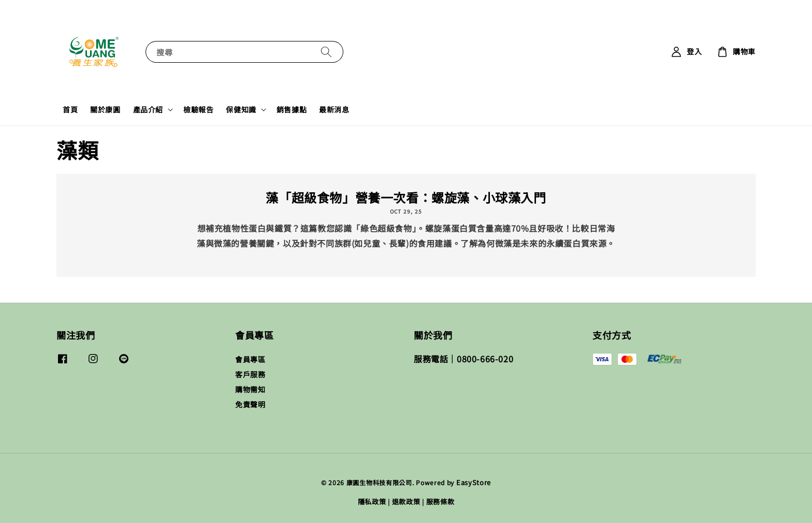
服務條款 (440, 501)
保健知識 (241, 109)
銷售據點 (292, 109)
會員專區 (250, 359)
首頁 (70, 109)
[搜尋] (326, 52)
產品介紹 (148, 109)
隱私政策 (372, 501)
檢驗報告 (198, 109)
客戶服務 (250, 374)
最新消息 (334, 109)
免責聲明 (250, 404)
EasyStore (474, 482)
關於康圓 (105, 109)
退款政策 (406, 501)
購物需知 (250, 389)
